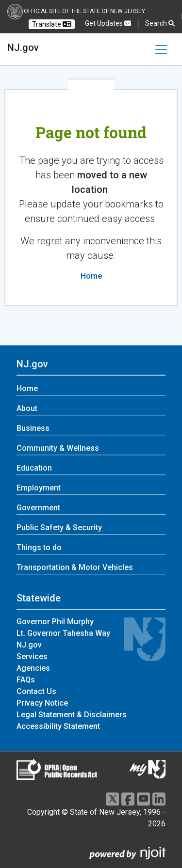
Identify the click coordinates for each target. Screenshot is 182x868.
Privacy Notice (42, 703)
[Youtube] (143, 799)
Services (32, 657)
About (27, 409)
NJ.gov (23, 47)
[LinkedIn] (159, 799)
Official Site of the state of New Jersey (84, 11)
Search (160, 24)
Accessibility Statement (58, 727)
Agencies (33, 669)
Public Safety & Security (59, 528)
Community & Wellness (58, 449)
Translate (52, 24)
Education (34, 468)
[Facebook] (128, 799)
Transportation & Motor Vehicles (75, 568)
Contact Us (36, 692)
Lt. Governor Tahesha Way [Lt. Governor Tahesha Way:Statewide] (63, 634)
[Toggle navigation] (161, 49)
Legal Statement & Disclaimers (72, 715)
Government (38, 508)
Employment (39, 488)
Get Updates (108, 23)
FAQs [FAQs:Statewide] (26, 680)
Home (91, 276)
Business (33, 429)
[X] (112, 799)
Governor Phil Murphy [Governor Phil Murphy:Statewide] (55, 622)
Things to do (39, 548)
